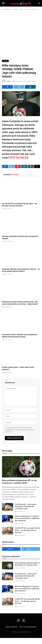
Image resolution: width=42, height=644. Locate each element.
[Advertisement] (21, 35)
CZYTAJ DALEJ (19, 157)
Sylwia (8, 81)
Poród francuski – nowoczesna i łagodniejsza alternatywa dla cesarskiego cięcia (26, 506)
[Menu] (3, 3)
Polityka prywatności (28, 627)
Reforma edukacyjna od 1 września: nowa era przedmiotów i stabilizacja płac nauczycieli (27, 518)
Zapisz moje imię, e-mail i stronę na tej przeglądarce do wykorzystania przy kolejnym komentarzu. (20, 430)
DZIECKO (5, 476)
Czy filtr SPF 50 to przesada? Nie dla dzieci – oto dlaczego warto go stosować (27, 530)
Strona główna (12, 627)
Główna (5, 61)
